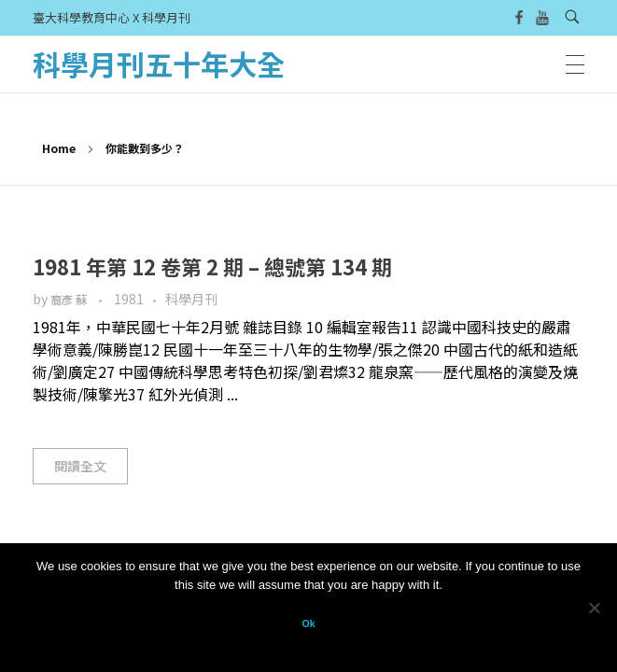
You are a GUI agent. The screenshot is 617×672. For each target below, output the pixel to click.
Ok (308, 623)
